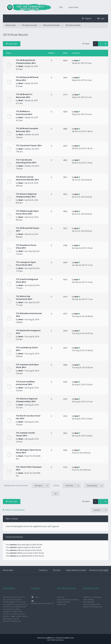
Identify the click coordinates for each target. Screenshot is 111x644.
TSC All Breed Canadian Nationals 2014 (27, 130)
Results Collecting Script (92, 607)
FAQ (61, 7)
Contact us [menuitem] (43, 570)
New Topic (12, 44)
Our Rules (61, 597)
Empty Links (62, 604)
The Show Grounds (29, 25)
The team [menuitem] (57, 570)
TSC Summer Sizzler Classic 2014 (25, 434)
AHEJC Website (89, 602)
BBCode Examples (64, 602)
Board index (8, 570)
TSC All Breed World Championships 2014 (26, 62)
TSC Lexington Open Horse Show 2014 (26, 264)
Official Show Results (51, 25)
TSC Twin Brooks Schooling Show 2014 (26, 161)
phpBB (47, 638)
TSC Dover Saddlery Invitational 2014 (25, 383)
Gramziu (61, 640)
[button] (106, 44)
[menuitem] (101, 18)
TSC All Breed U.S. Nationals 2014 (24, 96)
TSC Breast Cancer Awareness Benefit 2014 (27, 178)
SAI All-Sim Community (92, 597)
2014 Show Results (73, 25)
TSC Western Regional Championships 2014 (27, 400)
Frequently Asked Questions (68, 600)
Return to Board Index (15, 510)
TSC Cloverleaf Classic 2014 (29, 145)
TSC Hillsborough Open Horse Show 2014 (27, 212)
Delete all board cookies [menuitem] (76, 570)
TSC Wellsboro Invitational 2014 (24, 113)
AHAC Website (89, 600)
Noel (21, 66)
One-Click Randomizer (92, 604)
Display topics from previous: (27, 486)
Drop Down (73, 7)
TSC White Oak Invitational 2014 (24, 298)
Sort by (67, 486)
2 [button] (101, 44)
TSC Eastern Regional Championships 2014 (26, 195)
